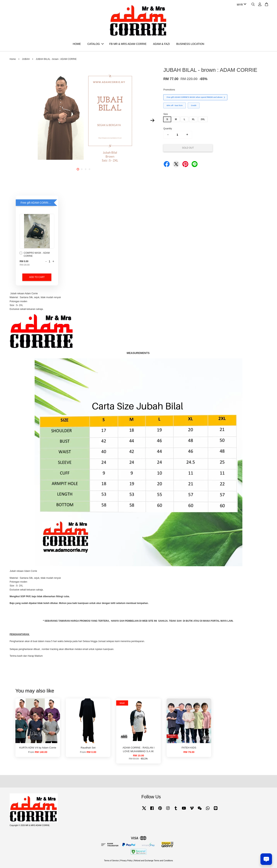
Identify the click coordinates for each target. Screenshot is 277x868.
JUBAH (26, 59)
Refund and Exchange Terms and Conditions (154, 861)
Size (166, 114)
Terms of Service (111, 861)
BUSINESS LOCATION (190, 44)
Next (152, 120)
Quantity (168, 129)
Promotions (169, 90)
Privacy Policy (126, 861)
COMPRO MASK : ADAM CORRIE (35, 255)
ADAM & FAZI (161, 44)
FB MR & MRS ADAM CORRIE (128, 44)
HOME (77, 44)
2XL (203, 119)
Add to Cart (37, 277)
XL (193, 119)
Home (13, 59)
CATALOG (96, 44)
